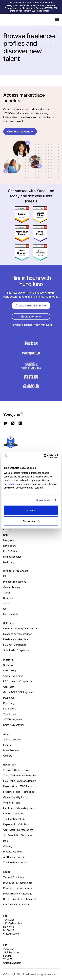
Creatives (8, 529)
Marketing (9, 562)
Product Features (13, 852)
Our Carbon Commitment (16, 904)
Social (6, 593)
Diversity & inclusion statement (20, 899)
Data (6, 535)
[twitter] (6, 424)
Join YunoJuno (44, 325)
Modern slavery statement (17, 894)
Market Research (12, 557)
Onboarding (10, 670)
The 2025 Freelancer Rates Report (22, 775)
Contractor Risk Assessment (18, 830)
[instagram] (13, 424)
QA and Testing (12, 587)
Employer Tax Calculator (16, 824)
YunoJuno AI (10, 714)
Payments (9, 698)
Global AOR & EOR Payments (19, 692)
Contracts (9, 687)
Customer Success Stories (17, 770)
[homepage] (18, 414)
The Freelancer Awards (16, 862)
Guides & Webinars (13, 814)
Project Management (15, 582)
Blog (6, 841)
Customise (31, 521)
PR (5, 576)
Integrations (10, 709)
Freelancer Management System (21, 628)
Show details (44, 500)
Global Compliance (13, 676)
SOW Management (13, 719)
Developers (10, 546)
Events (7, 745)
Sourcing (8, 665)
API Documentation (13, 857)
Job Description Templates (18, 835)
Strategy (8, 598)
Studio (7, 603)
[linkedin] (20, 424)
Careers (8, 756)
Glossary (8, 846)
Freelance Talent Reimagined (19, 792)
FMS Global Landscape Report (20, 781)
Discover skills (11, 614)
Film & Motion (10, 551)
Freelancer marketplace (16, 639)
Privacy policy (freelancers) (18, 888)
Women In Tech (11, 803)
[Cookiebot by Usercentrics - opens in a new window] (44, 456)
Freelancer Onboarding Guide (19, 808)
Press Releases (11, 750)
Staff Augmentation (14, 725)
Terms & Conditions (14, 877)
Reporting (9, 703)
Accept (31, 510)
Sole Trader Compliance (16, 650)
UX (5, 609)
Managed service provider (17, 634)
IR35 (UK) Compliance (15, 645)
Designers (9, 540)
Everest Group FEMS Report (18, 786)
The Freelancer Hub (14, 819)
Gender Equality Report (16, 797)
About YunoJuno (12, 740)
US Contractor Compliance (18, 681)
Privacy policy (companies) (18, 883)
